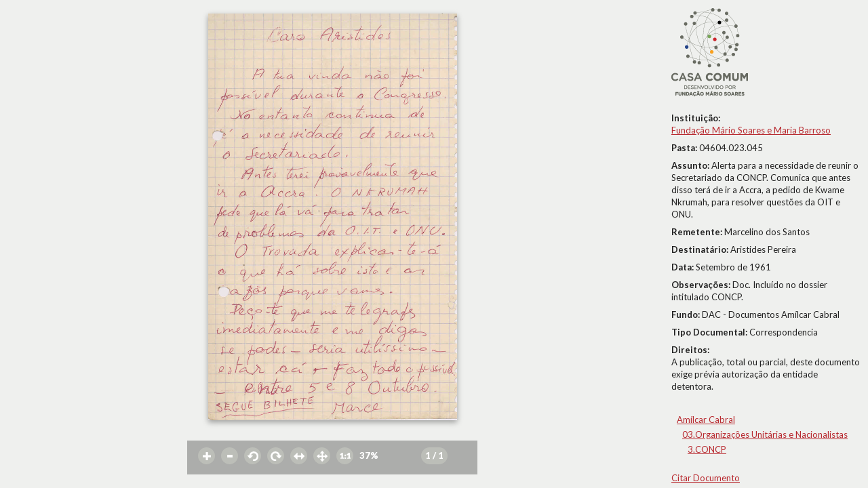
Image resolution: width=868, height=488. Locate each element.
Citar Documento (706, 478)
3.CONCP (707, 449)
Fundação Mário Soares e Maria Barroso (751, 130)
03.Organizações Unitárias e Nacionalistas (765, 434)
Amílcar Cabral (706, 420)
